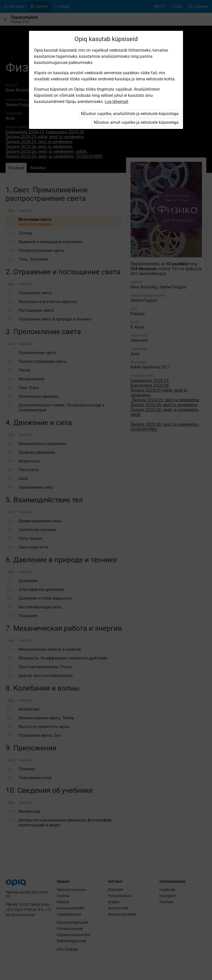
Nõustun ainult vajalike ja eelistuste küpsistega (136, 122)
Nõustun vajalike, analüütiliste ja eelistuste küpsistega (130, 114)
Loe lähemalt (117, 102)
